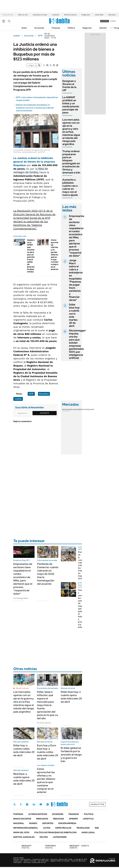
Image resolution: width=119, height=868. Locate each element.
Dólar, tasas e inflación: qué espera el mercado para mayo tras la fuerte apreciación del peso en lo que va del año (47, 705)
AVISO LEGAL (88, 832)
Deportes (48, 823)
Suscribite (45, 413)
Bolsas (73, 409)
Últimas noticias (38, 814)
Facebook (21, 804)
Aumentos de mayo (40, 15)
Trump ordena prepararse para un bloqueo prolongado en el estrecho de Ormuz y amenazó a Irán (71, 162)
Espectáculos (63, 828)
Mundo (33, 823)
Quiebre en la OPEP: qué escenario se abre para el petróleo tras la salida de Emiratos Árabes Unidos (32, 256)
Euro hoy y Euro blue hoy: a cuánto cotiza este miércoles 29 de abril (48, 752)
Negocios (87, 28)
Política (71, 28)
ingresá (113, 21)
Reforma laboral (70, 15)
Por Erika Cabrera (44, 723)
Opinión (103, 28)
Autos (47, 828)
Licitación (56, 15)
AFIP (40, 36)
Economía (39, 28)
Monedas (66, 409)
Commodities (81, 409)
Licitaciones (60, 837)
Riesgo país (86, 15)
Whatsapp (48, 804)
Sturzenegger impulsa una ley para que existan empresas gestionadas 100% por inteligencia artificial (77, 344)
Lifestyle (88, 819)
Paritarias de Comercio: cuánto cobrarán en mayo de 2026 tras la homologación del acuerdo (48, 574)
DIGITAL (27, 847)
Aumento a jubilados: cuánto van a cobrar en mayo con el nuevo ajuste (70, 187)
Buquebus (44, 394)
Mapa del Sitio (21, 832)
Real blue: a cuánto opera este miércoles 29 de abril (24, 779)
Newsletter (113, 28)
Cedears (90, 409)
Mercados (112, 15)
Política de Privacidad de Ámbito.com (55, 832)
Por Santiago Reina (21, 598)
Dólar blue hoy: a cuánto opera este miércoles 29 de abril (71, 697)
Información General (26, 828)
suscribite (105, 21)
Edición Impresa (67, 823)
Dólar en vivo (23, 15)
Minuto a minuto (22, 688)
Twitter (15, 804)
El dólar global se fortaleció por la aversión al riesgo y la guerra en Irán (71, 755)
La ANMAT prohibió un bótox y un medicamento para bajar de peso (71, 105)
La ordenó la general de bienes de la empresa (34, 162)
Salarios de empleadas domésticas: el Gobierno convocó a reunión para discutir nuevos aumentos (35, 108)
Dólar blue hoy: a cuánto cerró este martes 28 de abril (74, 315)
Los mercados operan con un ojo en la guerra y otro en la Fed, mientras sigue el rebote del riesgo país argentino (71, 132)
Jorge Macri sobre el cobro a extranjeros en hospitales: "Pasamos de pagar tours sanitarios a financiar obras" (76, 280)
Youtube (41, 804)
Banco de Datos (22, 819)
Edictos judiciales (24, 837)
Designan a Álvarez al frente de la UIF (69, 86)
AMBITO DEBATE (79, 847)
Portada (18, 814)
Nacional (19, 823)
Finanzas (56, 28)
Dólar (24, 28)
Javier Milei (99, 15)
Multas (44, 837)
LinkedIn (34, 804)
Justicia (18, 399)
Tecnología (83, 828)
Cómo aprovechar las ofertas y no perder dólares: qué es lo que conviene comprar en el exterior (56, 255)
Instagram (27, 804)
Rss (97, 828)
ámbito (17, 36)
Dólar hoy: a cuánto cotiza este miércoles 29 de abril (24, 750)
